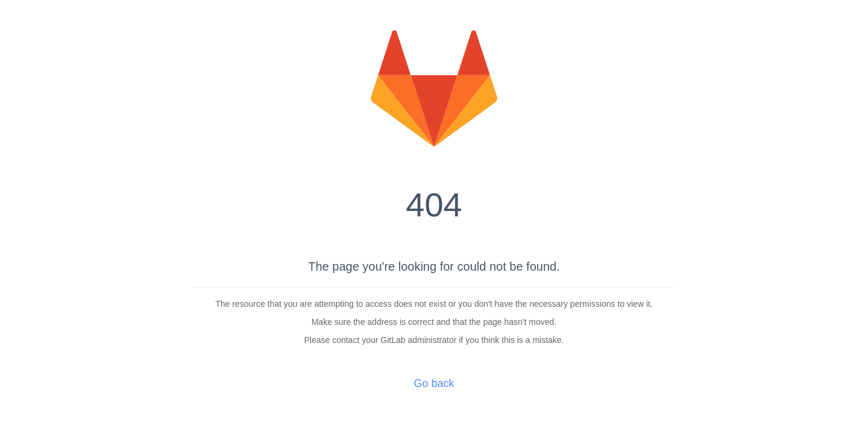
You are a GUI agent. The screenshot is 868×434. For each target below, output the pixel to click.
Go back (434, 383)
